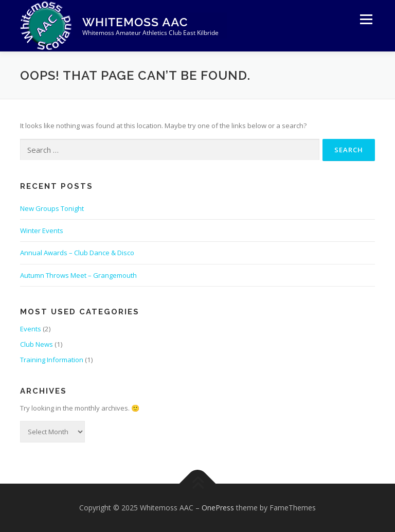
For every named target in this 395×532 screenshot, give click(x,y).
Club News (37, 344)
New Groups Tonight (52, 208)
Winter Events (42, 230)
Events (31, 329)
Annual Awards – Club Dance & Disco (77, 253)
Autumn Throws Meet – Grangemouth (78, 275)
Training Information (52, 360)
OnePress (218, 508)
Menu (366, 19)
